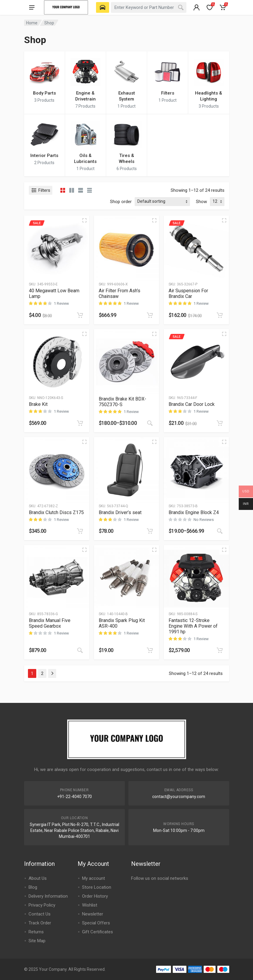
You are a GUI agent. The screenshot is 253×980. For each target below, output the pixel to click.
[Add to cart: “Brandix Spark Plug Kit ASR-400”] (150, 650)
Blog (33, 887)
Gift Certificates (98, 932)
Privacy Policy (42, 905)
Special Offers (96, 923)
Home (32, 23)
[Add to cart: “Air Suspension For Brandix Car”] (220, 315)
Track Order (40, 923)
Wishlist (90, 905)
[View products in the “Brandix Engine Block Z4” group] (220, 531)
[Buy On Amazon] (80, 650)
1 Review (61, 303)
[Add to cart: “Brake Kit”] (80, 423)
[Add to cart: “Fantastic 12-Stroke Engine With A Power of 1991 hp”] (220, 650)
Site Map (37, 941)
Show (201, 202)
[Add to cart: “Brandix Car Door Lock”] (220, 423)
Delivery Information (48, 896)
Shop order (121, 202)
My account (93, 878)
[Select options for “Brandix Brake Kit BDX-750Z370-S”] (150, 423)
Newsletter (93, 914)
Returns (36, 932)
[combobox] (149, 7)
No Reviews (204, 520)
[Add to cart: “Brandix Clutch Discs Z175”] (80, 531)
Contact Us (40, 914)
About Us (38, 878)
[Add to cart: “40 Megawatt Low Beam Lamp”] (80, 315)
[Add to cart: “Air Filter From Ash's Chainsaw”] (150, 315)
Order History (95, 896)
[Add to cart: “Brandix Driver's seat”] (150, 531)
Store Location (97, 887)
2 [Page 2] (42, 673)
